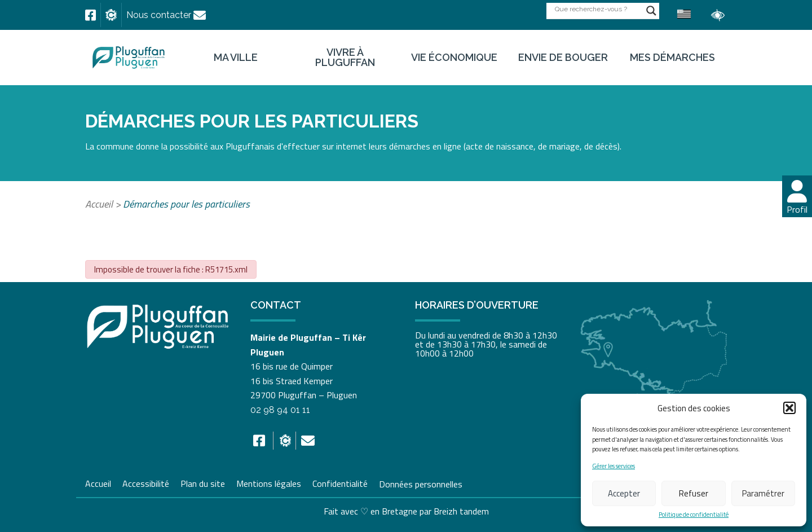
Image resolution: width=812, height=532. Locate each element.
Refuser (694, 493)
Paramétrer (763, 493)
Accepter (624, 493)
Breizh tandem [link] (461, 511)
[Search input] (598, 9)
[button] (789, 408)
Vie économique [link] (454, 58)
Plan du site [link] (203, 482)
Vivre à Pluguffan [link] (345, 58)
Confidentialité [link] (340, 482)
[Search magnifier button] (651, 11)
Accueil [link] (99, 204)
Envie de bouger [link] (563, 58)
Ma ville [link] (236, 58)
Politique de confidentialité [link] (694, 515)
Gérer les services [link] (614, 466)
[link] (91, 15)
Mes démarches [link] (672, 58)
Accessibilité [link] (146, 482)
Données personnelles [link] (421, 483)
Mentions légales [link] (269, 482)
